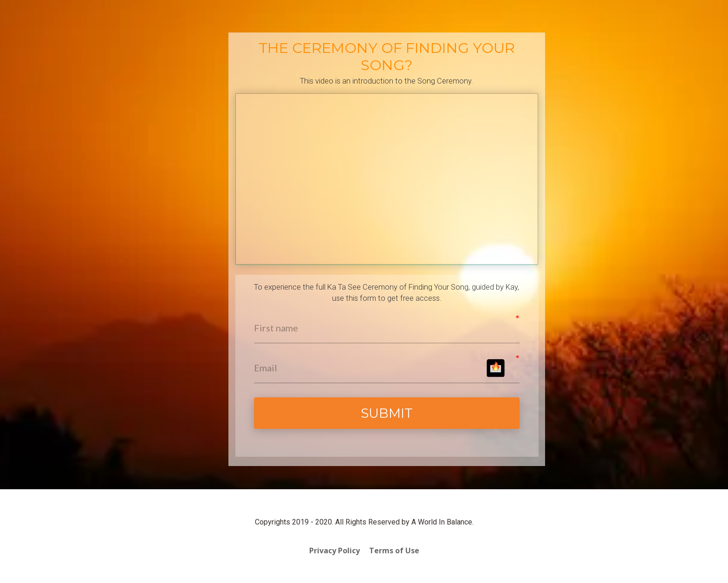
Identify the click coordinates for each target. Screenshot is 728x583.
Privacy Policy (335, 551)
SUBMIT (387, 413)
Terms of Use (394, 551)
